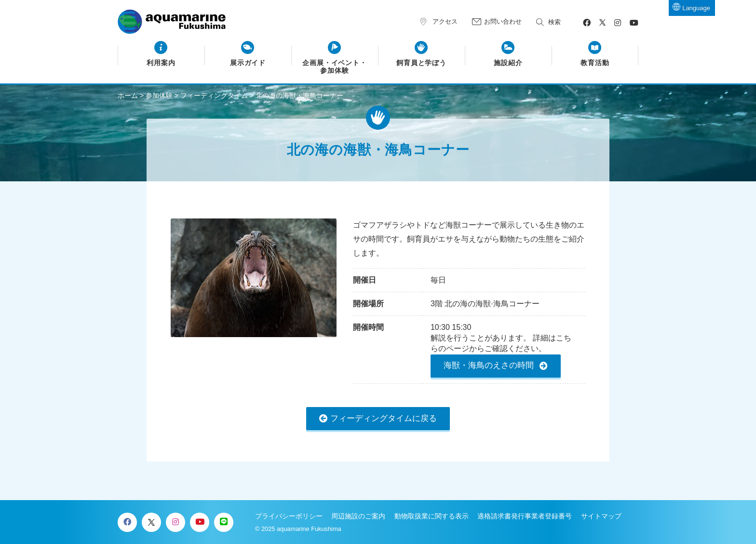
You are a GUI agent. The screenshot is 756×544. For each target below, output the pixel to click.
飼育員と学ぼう (422, 63)
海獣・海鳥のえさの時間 (489, 365)
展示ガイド (248, 63)
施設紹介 (508, 63)
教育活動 (595, 63)
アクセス (445, 21)
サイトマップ (601, 516)
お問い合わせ (503, 21)
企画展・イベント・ (335, 67)
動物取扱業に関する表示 (432, 516)
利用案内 (161, 63)
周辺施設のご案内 (358, 516)
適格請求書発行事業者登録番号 (525, 516)
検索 (554, 22)
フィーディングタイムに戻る (384, 418)
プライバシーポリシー (289, 516)
